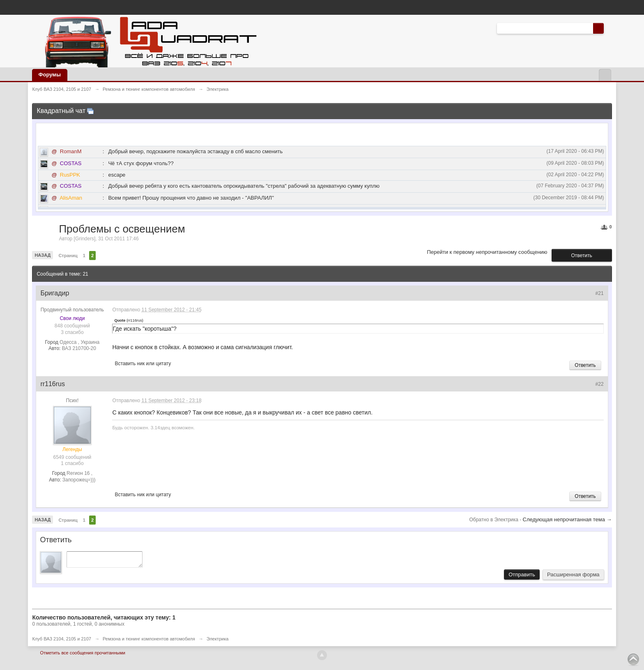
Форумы (49, 75)
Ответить (581, 256)
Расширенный (609, 28)
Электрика (218, 641)
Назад (43, 255)
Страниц (68, 256)
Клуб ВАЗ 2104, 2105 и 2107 (61, 641)
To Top (633, 659)
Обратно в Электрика (494, 520)
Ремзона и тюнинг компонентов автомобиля (149, 641)
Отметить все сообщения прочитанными (82, 655)
